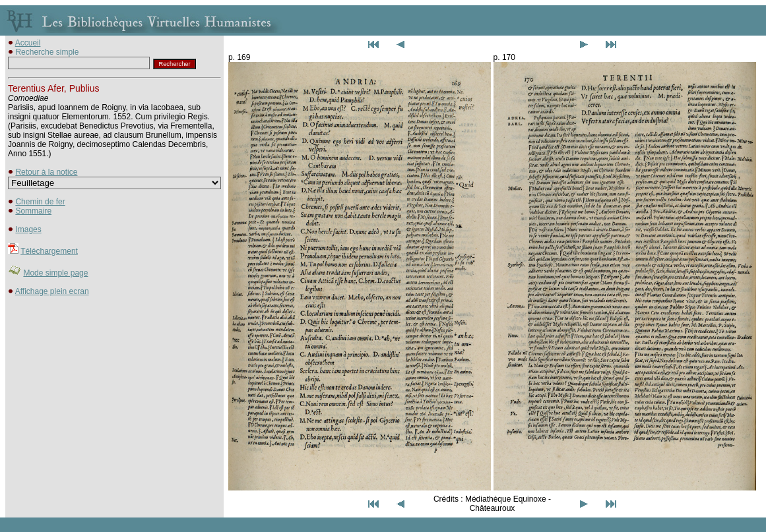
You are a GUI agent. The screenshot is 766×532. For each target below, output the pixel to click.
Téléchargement (49, 251)
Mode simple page (55, 273)
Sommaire (33, 211)
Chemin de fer (40, 202)
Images (28, 229)
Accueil (28, 43)
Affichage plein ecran (52, 291)
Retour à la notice (46, 172)
